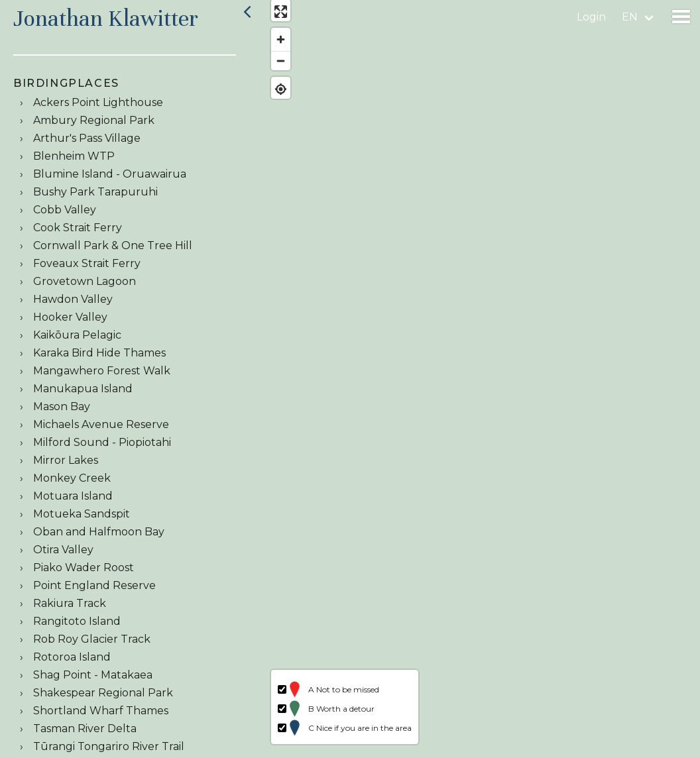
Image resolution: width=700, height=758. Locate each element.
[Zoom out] (273, 68)
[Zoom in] (273, 47)
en (630, 17)
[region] (479, 379)
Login (591, 17)
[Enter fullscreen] (273, 18)
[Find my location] (273, 96)
